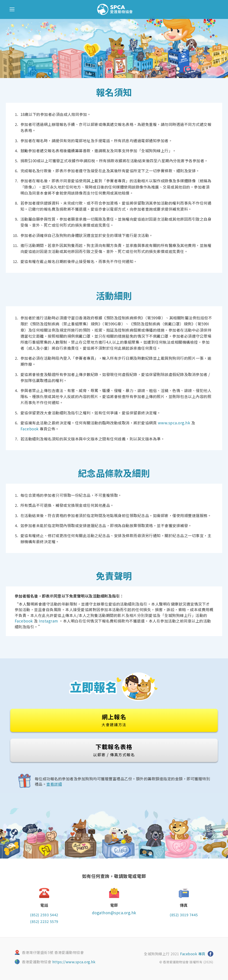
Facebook (30, 429)
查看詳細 (54, 784)
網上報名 (114, 720)
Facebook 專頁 (193, 954)
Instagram (48, 621)
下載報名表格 (114, 750)
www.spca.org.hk (174, 423)
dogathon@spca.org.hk (114, 913)
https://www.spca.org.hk (74, 962)
